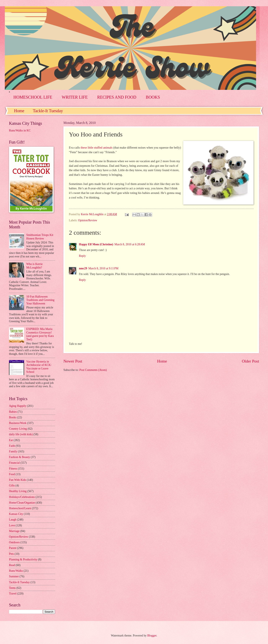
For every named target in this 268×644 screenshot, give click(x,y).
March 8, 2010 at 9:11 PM (103, 268)
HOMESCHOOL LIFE (33, 97)
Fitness (13, 469)
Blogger (152, 636)
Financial (14, 463)
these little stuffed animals (97, 148)
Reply (82, 256)
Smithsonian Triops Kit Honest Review (40, 237)
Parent (13, 548)
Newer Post (73, 361)
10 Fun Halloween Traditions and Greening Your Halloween (40, 300)
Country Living (18, 429)
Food (12, 474)
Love (12, 525)
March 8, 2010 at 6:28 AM (130, 244)
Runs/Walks (16, 571)
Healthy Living (18, 491)
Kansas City (16, 514)
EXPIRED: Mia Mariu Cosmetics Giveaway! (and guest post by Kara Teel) (40, 334)
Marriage (14, 531)
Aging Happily (18, 406)
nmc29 (83, 268)
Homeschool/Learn (20, 508)
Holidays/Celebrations (22, 497)
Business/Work (18, 423)
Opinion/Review (88, 220)
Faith (12, 446)
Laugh (13, 520)
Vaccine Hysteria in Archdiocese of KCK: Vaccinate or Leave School (39, 367)
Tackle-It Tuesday (48, 111)
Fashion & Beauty (19, 457)
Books (13, 417)
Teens (12, 588)
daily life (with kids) (21, 434)
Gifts (12, 486)
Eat (11, 440)
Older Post (250, 361)
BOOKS (153, 97)
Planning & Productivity (23, 559)
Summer (14, 576)
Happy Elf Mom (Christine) (96, 244)
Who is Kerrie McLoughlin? (35, 266)
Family (13, 451)
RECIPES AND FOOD (117, 97)
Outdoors (14, 542)
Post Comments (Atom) (93, 370)
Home (19, 111)
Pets (11, 554)
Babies (13, 412)
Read (12, 565)
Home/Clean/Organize (22, 503)
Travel (13, 594)
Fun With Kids (17, 480)
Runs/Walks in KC (20, 130)
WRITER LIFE (75, 97)
